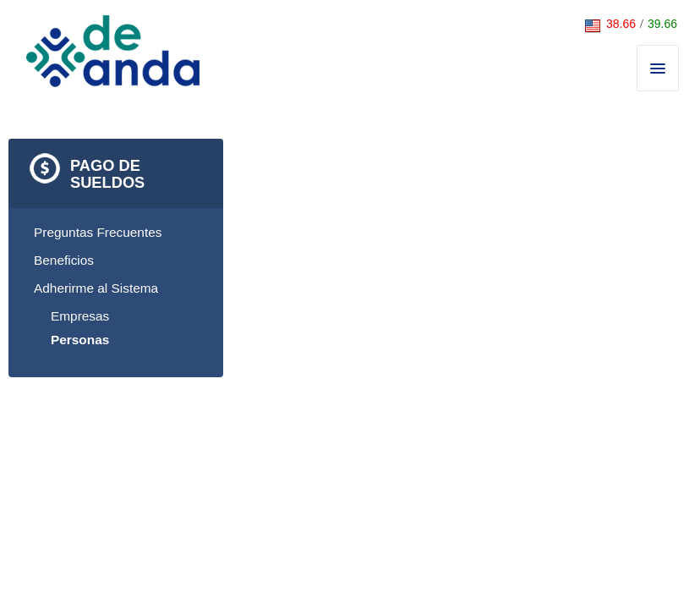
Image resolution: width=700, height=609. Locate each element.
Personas (80, 340)
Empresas (80, 316)
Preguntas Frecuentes (98, 232)
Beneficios (64, 260)
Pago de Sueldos (107, 174)
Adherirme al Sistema (96, 288)
